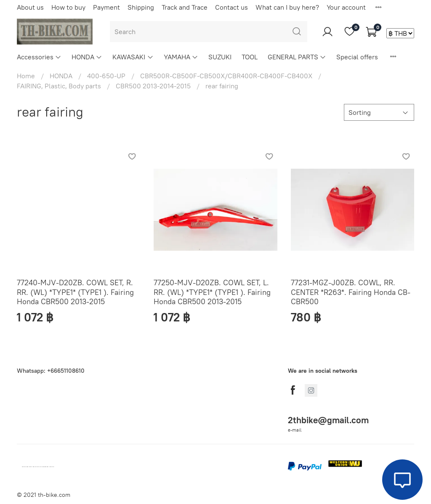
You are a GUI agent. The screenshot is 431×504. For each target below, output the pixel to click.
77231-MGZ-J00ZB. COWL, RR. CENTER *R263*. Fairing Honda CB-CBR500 (351, 292)
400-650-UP (106, 76)
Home (26, 76)
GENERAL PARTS (297, 57)
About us (30, 7)
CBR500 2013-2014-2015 (153, 86)
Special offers (357, 57)
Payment (106, 7)
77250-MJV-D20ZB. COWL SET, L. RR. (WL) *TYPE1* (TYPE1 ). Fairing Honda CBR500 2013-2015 (212, 292)
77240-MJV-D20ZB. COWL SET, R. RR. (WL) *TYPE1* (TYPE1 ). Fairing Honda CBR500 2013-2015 (75, 292)
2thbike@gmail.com (328, 420)
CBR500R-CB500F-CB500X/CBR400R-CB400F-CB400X (226, 76)
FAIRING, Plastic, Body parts (59, 86)
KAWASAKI (133, 57)
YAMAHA (181, 57)
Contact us (231, 7)
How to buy (68, 7)
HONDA (87, 57)
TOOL (250, 57)
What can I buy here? (287, 7)
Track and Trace (185, 7)
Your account (346, 7)
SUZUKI (220, 57)
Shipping (141, 7)
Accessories (39, 57)
